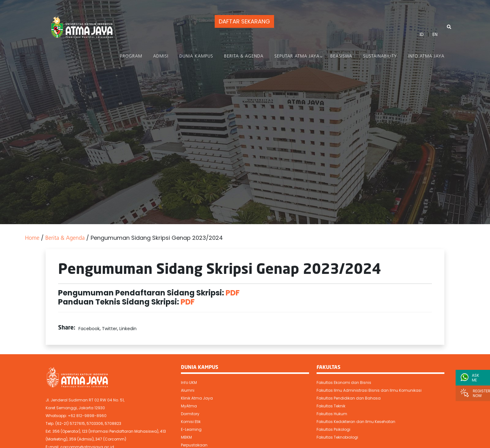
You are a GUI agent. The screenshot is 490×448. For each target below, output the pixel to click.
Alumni (188, 390)
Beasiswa (341, 56)
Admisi (161, 56)
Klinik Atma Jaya (197, 398)
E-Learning (191, 429)
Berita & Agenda (244, 56)
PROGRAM (131, 56)
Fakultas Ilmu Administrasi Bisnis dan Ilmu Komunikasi (369, 390)
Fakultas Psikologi (333, 429)
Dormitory (190, 414)
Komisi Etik (191, 422)
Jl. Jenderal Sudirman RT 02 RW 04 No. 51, (85, 400)
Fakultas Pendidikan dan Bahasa (349, 398)
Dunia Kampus (196, 56)
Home (32, 238)
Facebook (89, 329)
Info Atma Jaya (426, 56)
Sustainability (380, 56)
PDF (233, 293)
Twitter (110, 329)
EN (435, 34)
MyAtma (189, 406)
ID (422, 34)
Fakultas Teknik (331, 406)
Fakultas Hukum (332, 414)
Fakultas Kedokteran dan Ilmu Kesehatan (356, 422)
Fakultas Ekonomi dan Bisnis (344, 383)
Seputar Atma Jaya (297, 56)
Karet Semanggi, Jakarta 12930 (75, 408)
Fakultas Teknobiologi (337, 437)
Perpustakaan (194, 445)
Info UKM (189, 383)
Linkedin (128, 329)
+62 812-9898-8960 (87, 416)
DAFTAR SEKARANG (244, 21)
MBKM (186, 437)
